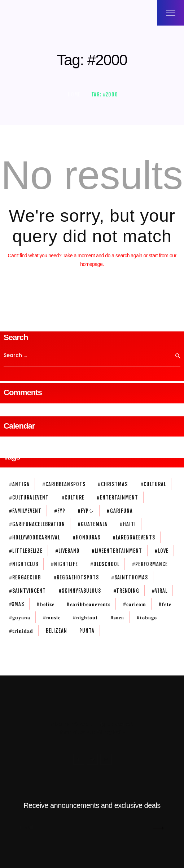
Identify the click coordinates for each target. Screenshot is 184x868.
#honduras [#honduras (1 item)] (86, 537)
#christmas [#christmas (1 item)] (113, 484)
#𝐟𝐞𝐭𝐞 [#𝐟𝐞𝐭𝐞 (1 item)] (165, 604)
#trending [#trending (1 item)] (126, 591)
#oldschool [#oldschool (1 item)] (105, 564)
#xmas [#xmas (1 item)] (17, 604)
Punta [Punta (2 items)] (87, 631)
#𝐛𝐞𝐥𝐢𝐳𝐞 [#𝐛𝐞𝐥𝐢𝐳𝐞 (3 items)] (46, 604)
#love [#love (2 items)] (162, 551)
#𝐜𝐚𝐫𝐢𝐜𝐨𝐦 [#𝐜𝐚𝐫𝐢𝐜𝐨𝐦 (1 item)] (135, 604)
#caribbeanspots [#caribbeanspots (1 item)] (64, 484)
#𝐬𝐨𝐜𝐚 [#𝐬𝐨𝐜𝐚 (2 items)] (117, 617)
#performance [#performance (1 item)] (150, 564)
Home (74, 94)
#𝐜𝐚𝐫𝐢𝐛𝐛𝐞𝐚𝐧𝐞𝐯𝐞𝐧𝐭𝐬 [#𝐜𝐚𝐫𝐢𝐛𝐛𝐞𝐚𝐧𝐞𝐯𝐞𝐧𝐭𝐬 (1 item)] (89, 604)
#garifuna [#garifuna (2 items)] (120, 511)
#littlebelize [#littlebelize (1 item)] (26, 551)
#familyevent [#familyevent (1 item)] (25, 511)
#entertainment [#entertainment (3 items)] (117, 498)
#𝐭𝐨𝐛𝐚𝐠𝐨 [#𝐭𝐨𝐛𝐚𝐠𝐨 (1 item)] (147, 617)
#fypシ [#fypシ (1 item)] (86, 511)
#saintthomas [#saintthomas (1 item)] (130, 577)
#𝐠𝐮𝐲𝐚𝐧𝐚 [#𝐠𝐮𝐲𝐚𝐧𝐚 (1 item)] (20, 617)
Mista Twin (62, 724)
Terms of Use (72, 732)
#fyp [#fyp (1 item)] (60, 511)
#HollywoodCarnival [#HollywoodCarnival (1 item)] (34, 537)
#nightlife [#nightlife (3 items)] (64, 564)
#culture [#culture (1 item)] (73, 498)
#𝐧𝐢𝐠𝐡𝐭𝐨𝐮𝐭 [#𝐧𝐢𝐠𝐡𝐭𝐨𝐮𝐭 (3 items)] (85, 617)
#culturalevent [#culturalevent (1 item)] (29, 498)
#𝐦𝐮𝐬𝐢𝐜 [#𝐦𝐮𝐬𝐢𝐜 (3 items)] (52, 617)
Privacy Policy (111, 732)
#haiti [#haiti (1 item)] (128, 524)
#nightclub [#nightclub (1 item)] (24, 564)
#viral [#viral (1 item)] (160, 591)
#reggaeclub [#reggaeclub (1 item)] (25, 577)
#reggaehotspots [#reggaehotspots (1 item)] (76, 577)
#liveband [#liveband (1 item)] (67, 551)
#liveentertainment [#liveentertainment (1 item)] (117, 551)
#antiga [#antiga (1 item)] (19, 484)
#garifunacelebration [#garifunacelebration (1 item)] (37, 524)
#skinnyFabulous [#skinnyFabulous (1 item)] (80, 591)
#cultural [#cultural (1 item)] (153, 484)
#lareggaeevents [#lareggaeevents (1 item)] (134, 537)
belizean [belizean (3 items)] (56, 631)
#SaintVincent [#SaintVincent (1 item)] (27, 591)
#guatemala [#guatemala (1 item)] (93, 524)
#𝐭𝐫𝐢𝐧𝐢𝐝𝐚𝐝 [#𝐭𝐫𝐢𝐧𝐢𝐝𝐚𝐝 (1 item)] (21, 631)
